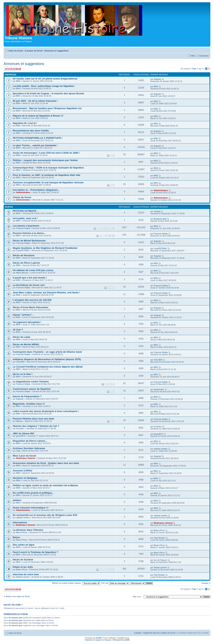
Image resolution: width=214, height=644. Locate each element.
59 (113, 236)
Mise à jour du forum (24, 456)
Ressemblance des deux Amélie (31, 131)
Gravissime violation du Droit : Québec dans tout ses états (46, 463)
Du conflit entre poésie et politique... (33, 493)
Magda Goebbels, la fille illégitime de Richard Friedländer (45, 248)
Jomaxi (157, 211)
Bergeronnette (160, 219)
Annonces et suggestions (57, 51)
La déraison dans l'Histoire (28, 530)
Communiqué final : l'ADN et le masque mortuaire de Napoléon (48, 168)
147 (108, 228)
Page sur (197, 69)
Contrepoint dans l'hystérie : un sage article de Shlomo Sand (47, 352)
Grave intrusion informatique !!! (31, 508)
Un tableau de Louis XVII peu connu (33, 270)
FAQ (193, 56)
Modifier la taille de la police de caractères (206, 50)
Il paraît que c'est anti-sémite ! (30, 278)
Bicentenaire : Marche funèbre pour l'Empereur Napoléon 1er (47, 108)
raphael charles (160, 449)
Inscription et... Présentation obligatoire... (36, 190)
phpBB (98, 638)
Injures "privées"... (23, 315)
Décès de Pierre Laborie (26, 263)
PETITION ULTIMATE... (25, 211)
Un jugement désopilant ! (27, 322)
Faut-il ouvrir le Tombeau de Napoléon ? (35, 552)
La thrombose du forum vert (29, 285)
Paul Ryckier (159, 538)
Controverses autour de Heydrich (32, 389)
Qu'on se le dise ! (23, 374)
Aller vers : (137, 597)
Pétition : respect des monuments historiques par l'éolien (45, 160)
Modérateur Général (26, 458)
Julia (18, 451)
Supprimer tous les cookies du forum (159, 633)
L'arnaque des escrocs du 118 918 (32, 300)
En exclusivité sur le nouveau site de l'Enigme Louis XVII (45, 515)
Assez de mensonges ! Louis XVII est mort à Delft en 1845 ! (46, 153)
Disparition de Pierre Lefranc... (30, 441)
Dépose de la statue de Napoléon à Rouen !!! (38, 116)
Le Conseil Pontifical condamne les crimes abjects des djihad (48, 367)
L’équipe (138, 633)
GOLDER (20, 362)
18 (110, 570)
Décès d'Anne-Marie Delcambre (31, 307)
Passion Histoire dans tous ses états (33, 419)
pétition (17, 500)
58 (110, 236)
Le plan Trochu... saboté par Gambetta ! (35, 145)
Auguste (157, 79)
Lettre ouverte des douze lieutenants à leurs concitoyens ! (46, 411)
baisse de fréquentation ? (27, 396)
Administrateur (23, 192)
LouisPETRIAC (23, 250)
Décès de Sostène (23, 560)
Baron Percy (22, 532)
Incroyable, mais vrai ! (25, 218)
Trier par (115, 583)
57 (106, 236)
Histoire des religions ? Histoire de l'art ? (36, 426)
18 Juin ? (18, 330)
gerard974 (21, 436)
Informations (20, 522)
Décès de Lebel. (22, 337)
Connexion (204, 56)
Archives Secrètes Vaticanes (29, 448)
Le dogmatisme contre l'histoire (31, 382)
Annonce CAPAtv (22, 471)
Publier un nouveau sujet (12, 69)
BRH (18, 81)
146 (104, 228)
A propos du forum (34, 51)
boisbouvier (159, 389)
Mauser (19, 421)
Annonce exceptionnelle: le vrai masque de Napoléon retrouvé (48, 182)
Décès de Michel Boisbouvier (29, 241)
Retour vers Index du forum (18, 596)
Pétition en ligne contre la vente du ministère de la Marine (45, 485)
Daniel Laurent (160, 567)
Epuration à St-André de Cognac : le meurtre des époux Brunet (48, 93)
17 (106, 570)
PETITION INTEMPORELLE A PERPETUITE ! (38, 138)
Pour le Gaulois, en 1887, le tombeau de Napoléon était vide (46, 175)
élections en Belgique (25, 478)
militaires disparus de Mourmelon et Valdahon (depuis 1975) (47, 359)
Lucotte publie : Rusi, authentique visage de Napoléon (43, 86)
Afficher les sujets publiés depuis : (76, 583)
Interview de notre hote (26, 574)
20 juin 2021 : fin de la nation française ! (35, 101)
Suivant (205, 583)
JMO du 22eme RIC (23, 433)
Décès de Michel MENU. (26, 344)
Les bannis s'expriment (26, 226)
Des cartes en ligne (24, 545)
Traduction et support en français (98, 640)
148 (113, 228)
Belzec (16, 537)
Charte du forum (22, 197)
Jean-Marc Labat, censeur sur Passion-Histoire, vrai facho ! (46, 293)
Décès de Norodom (24, 255)
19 (113, 570)
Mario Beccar (22, 273)
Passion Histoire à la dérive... (29, 233)
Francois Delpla (23, 228)
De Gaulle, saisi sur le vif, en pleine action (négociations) (45, 79)
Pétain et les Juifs (23, 567)
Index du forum (16, 51)
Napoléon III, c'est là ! (25, 123)
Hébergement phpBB (121, 640)
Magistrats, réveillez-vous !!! (29, 404)
